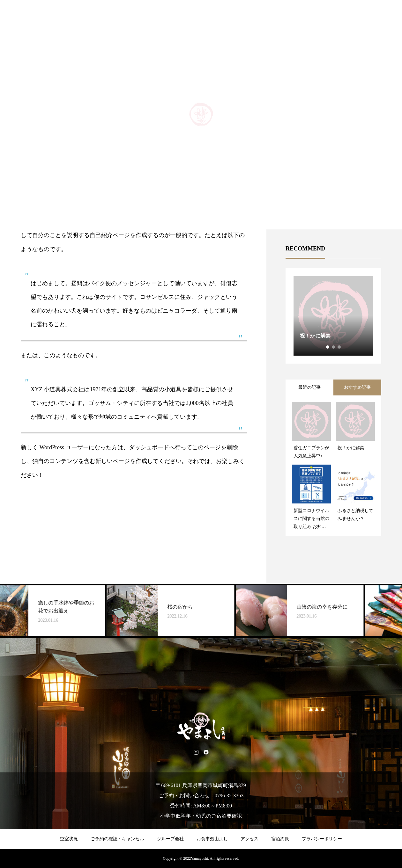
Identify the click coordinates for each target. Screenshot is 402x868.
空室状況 (69, 839)
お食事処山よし (212, 839)
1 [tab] (328, 347)
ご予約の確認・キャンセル (117, 839)
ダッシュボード (149, 447)
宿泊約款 (280, 839)
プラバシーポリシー (322, 839)
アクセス (249, 839)
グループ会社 (170, 839)
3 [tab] (339, 347)
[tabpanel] (333, 316)
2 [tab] (334, 347)
